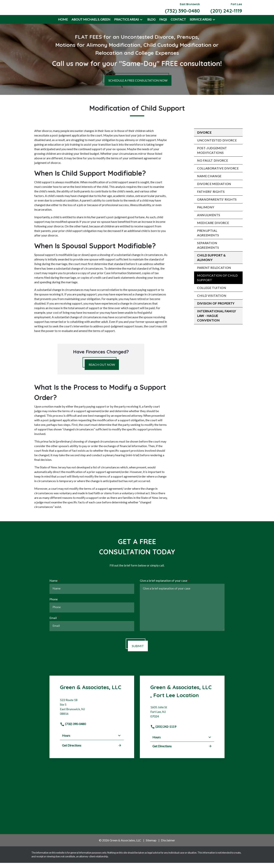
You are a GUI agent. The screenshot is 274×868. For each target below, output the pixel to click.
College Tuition (212, 293)
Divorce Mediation (214, 189)
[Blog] (151, 25)
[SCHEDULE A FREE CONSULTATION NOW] (138, 86)
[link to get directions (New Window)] (92, 714)
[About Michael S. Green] (91, 25)
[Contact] (178, 25)
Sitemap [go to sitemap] (151, 845)
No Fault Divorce (213, 165)
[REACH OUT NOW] (102, 370)
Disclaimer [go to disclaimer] (168, 845)
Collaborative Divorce (218, 173)
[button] (141, 25)
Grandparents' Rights (217, 204)
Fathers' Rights (211, 197)
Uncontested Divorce (217, 145)
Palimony (206, 212)
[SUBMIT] (138, 651)
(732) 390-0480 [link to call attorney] (73, 729)
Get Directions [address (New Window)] (92, 751)
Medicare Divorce (213, 228)
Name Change (209, 181)
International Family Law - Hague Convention (217, 321)
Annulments (209, 220)
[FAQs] (163, 25)
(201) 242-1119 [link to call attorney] (163, 732)
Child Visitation (212, 301)
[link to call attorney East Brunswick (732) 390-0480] (182, 10)
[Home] (63, 25)
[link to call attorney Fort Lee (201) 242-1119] (226, 10)
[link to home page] (52, 10)
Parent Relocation (214, 273)
